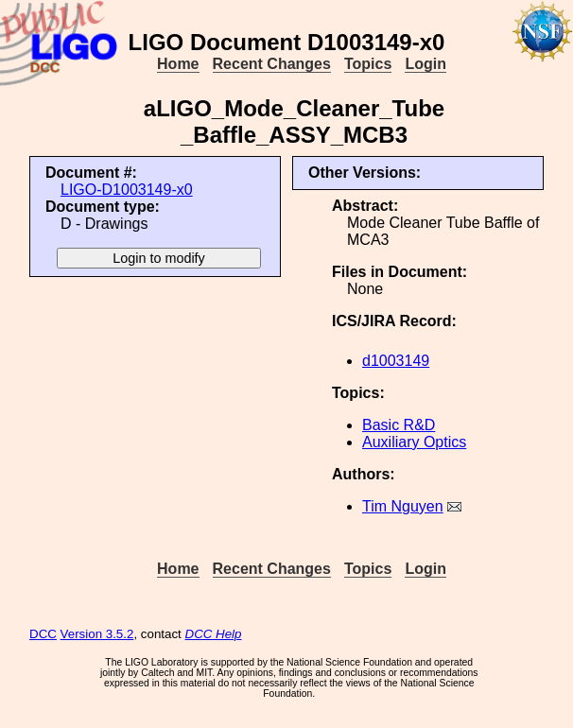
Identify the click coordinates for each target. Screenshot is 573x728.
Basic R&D (399, 425)
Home (178, 64)
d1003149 (396, 361)
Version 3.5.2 (97, 634)
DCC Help (214, 634)
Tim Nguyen (403, 506)
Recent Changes (272, 64)
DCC (43, 634)
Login (425, 64)
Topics (368, 64)
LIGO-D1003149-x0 (127, 190)
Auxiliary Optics (414, 442)
